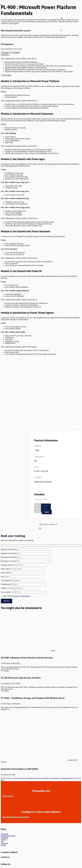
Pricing (3, 845)
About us (4, 840)
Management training (8, 836)
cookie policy (26, 596)
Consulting (5, 838)
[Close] (64, 7)
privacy (16, 596)
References (5, 843)
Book (47, 512)
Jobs (2, 841)
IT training (4, 834)
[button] (62, 18)
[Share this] (40, 528)
